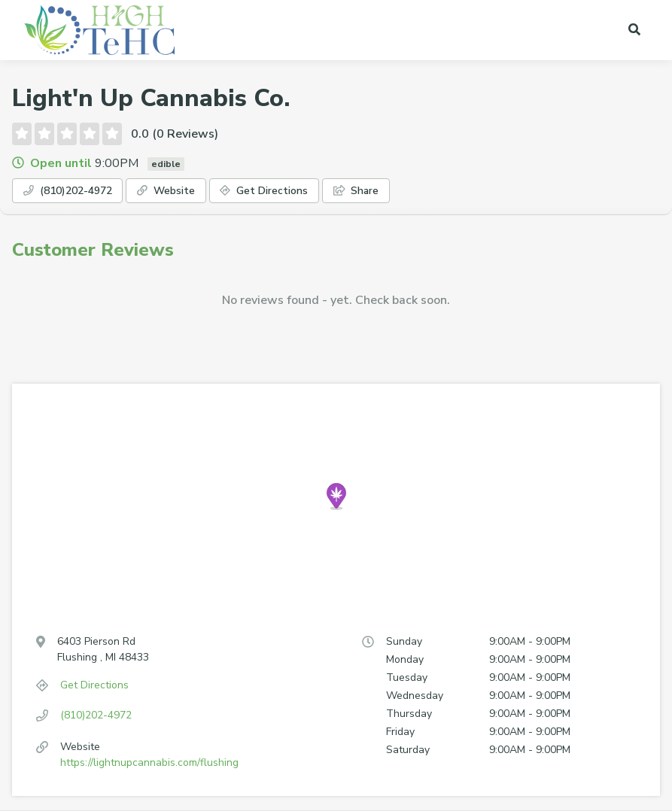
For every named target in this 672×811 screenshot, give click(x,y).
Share (410, 193)
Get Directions (306, 193)
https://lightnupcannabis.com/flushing (149, 765)
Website (193, 193)
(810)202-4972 (78, 193)
